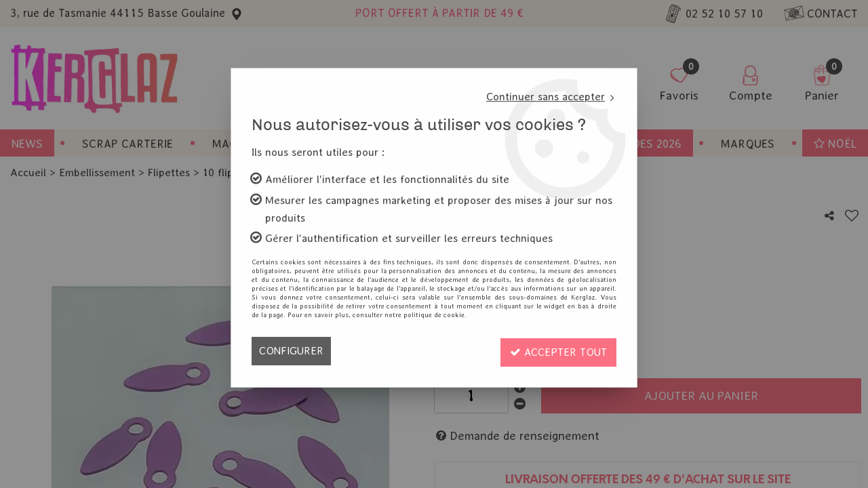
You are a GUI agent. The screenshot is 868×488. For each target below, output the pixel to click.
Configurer (291, 351)
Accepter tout (557, 351)
